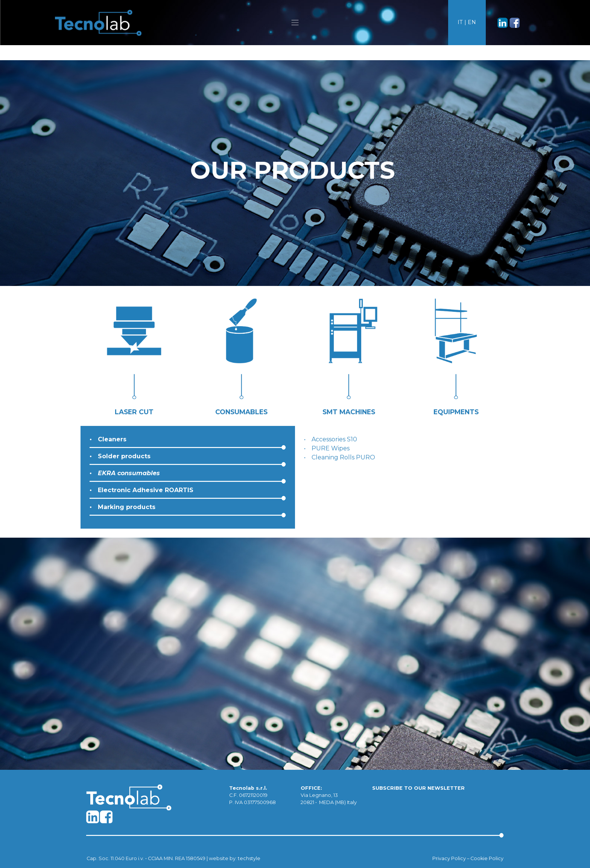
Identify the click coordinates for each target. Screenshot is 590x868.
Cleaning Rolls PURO (343, 457)
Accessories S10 (334, 439)
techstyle (249, 858)
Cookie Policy (487, 858)
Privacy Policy (449, 858)
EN (472, 22)
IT (460, 22)
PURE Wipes (331, 448)
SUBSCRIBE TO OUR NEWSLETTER (418, 788)
